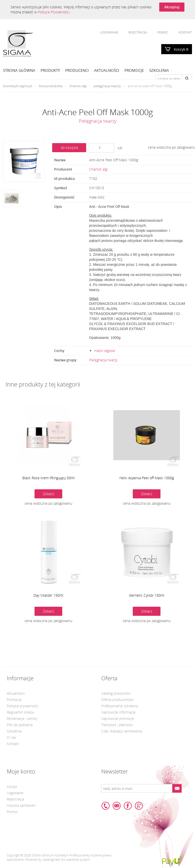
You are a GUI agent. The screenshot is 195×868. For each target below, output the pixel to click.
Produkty (50, 70)
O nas (11, 737)
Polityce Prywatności (54, 12)
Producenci (77, 70)
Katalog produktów (116, 693)
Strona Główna (19, 70)
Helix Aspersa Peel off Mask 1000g (147, 478)
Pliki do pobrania (20, 725)
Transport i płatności (117, 725)
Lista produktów (51, 86)
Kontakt (185, 32)
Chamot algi (78, 86)
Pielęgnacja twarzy (107, 86)
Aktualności (107, 70)
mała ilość (97, 197)
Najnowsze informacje (118, 712)
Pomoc (163, 32)
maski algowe (105, 351)
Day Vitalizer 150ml (48, 595)
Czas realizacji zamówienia (122, 731)
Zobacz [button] (48, 494)
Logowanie (109, 32)
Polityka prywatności (23, 706)
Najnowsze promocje (118, 718)
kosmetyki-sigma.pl (18, 86)
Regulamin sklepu (21, 712)
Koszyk (181, 49)
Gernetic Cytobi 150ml (147, 595)
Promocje (134, 70)
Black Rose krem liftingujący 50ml (48, 478)
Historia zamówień (21, 805)
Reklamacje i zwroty (22, 718)
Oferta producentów (117, 700)
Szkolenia (159, 70)
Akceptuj (172, 7)
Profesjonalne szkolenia (120, 706)
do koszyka (69, 148)
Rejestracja (138, 32)
